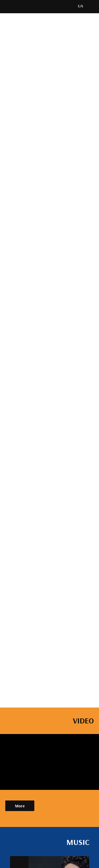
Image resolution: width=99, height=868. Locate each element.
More (20, 806)
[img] (16, 6)
